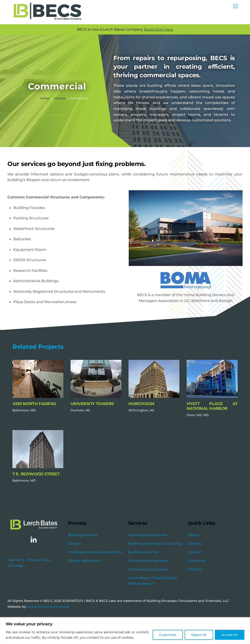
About (194, 555)
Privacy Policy (39, 580)
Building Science (143, 572)
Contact (195, 572)
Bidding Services (83, 555)
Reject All (199, 635)
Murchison (141, 420)
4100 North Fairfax (34, 420)
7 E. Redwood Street (36, 492)
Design (75, 563)
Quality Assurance (84, 581)
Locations (197, 581)
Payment (16, 580)
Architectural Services (148, 555)
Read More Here (163, 30)
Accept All (230, 635)
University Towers (92, 420)
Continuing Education (148, 589)
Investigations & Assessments (95, 572)
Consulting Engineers (148, 581)
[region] (125, 631)
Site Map (15, 586)
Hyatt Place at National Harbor (212, 423)
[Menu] (236, 6)
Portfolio (196, 589)
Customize (168, 635)
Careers (195, 563)
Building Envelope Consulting (155, 563)
